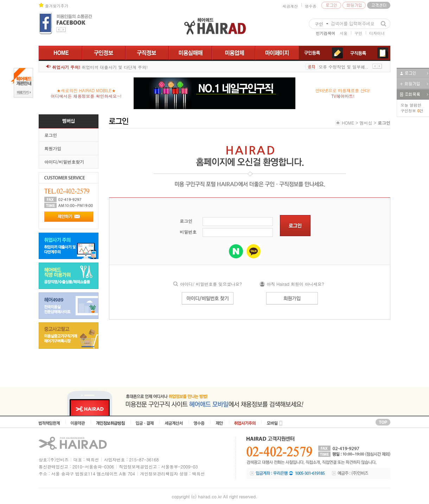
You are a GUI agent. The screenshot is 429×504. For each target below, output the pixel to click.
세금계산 (290, 6)
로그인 (51, 135)
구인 (358, 33)
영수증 (311, 6)
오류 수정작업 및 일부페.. (343, 67)
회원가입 (53, 148)
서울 (344, 33)
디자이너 (377, 33)
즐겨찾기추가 (57, 6)
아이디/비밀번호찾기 (64, 162)
